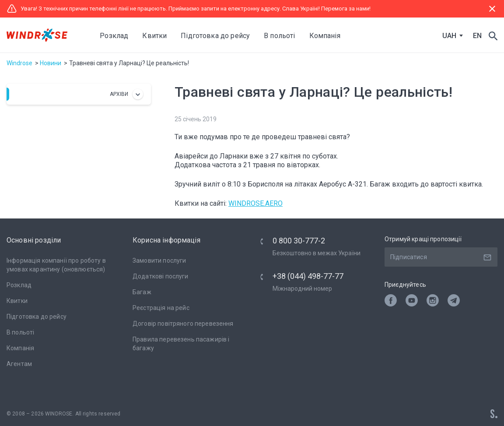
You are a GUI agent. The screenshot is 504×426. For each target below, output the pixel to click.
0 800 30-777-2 (299, 241)
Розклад (115, 36)
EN (477, 36)
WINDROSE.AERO (255, 203)
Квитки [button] (155, 36)
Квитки (17, 301)
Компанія (20, 348)
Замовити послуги (159, 261)
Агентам (19, 364)
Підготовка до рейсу (37, 317)
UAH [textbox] (449, 36)
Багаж (142, 292)
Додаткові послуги (161, 276)
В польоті (20, 332)
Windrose (19, 63)
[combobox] (451, 36)
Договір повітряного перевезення (183, 324)
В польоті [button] (280, 36)
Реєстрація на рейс (161, 308)
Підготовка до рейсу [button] (216, 36)
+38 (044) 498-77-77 (308, 276)
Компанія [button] (325, 36)
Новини (51, 63)
